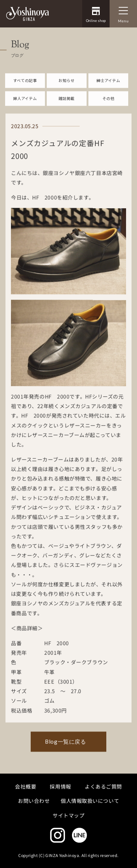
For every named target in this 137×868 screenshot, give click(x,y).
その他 (108, 104)
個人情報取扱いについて (90, 801)
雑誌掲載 (66, 104)
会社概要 (26, 786)
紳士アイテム (108, 87)
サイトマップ (68, 815)
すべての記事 (25, 87)
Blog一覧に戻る (65, 748)
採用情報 (61, 786)
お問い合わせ (34, 801)
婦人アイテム (25, 104)
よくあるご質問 (103, 786)
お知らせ (66, 87)
